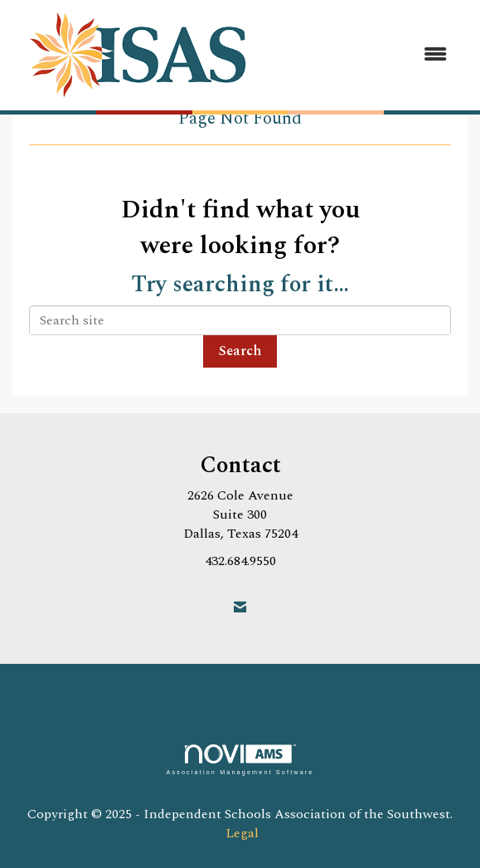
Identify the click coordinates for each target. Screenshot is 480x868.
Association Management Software (240, 760)
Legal (242, 833)
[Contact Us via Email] (240, 608)
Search (240, 351)
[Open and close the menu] (366, 55)
